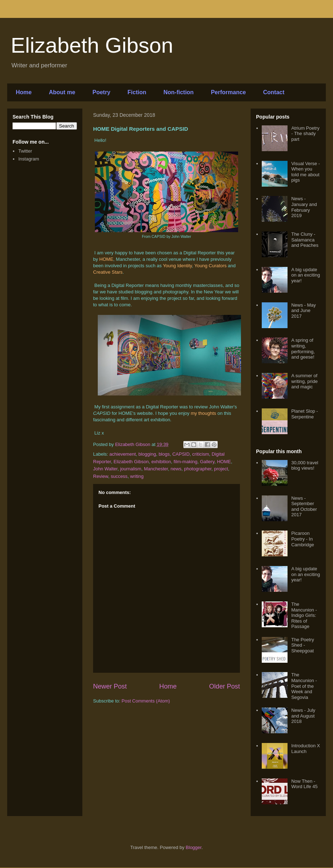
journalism (131, 469)
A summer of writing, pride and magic (304, 381)
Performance (228, 92)
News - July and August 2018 (303, 716)
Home (24, 92)
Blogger (194, 847)
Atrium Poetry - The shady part (305, 134)
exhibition (161, 462)
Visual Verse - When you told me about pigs (305, 172)
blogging (147, 454)
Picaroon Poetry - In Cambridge (303, 539)
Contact (274, 92)
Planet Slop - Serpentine (304, 414)
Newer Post (110, 686)
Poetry (101, 92)
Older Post (225, 686)
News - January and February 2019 (304, 207)
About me (62, 92)
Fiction (137, 92)
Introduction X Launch (305, 749)
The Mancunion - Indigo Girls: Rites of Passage (304, 615)
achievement (123, 454)
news (176, 469)
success (119, 476)
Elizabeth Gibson (92, 45)
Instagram (29, 159)
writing (137, 476)
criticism (201, 454)
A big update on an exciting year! (305, 275)
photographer (198, 469)
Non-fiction (178, 92)
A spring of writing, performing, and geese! (303, 349)
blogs (164, 454)
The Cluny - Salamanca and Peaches (305, 240)
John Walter (105, 469)
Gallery (207, 462)
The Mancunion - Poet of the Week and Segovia (304, 686)
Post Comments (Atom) (146, 701)
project (221, 469)
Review (101, 476)
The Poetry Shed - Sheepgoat (303, 645)
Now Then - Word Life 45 (304, 784)
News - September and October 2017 (304, 507)
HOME (224, 462)
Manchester (156, 469)
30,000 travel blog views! (305, 466)
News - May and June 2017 (303, 311)
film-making (185, 462)
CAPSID (181, 454)
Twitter (25, 151)
